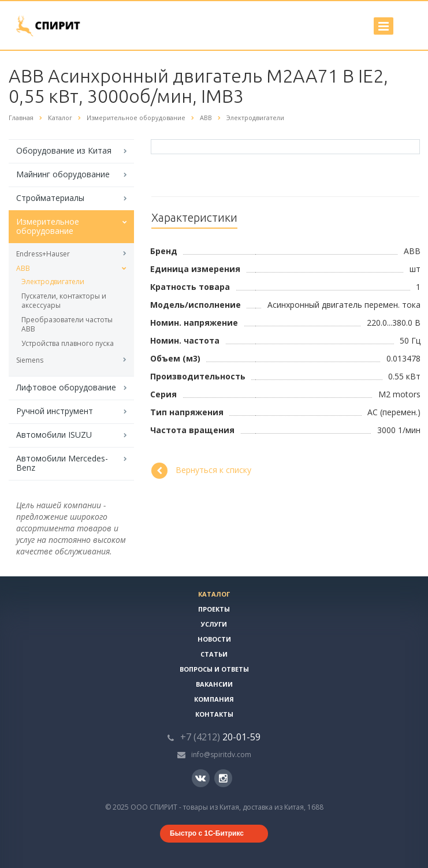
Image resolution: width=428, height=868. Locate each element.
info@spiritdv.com (221, 755)
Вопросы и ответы (214, 669)
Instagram (223, 778)
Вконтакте (200, 778)
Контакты (214, 714)
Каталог (214, 594)
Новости (214, 639)
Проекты (214, 609)
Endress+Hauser (43, 254)
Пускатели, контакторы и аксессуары (64, 301)
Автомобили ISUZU (54, 435)
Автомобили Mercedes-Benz (62, 463)
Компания (214, 699)
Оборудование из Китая (64, 150)
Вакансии (214, 684)
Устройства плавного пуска (68, 343)
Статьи (214, 654)
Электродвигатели (53, 282)
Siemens (30, 360)
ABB (23, 268)
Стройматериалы (50, 198)
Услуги (214, 624)
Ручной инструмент (55, 411)
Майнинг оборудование (63, 174)
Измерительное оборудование (48, 226)
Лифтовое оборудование (66, 387)
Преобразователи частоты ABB (67, 324)
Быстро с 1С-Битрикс (207, 833)
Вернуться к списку (201, 471)
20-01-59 (220, 737)
